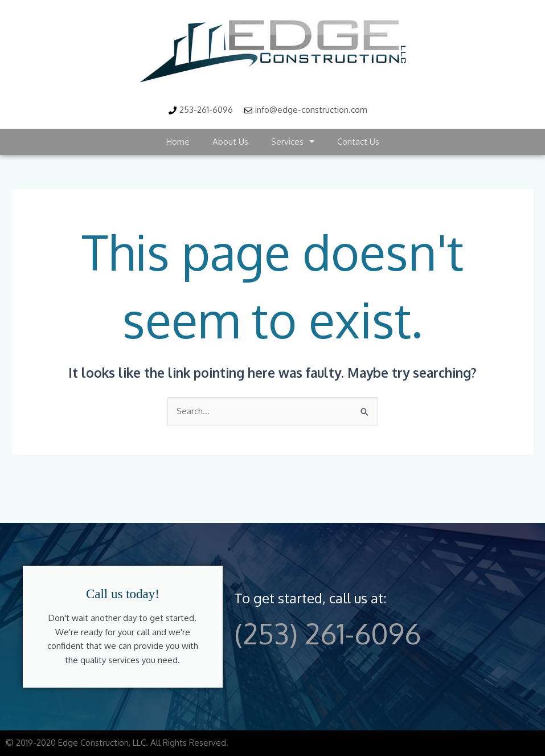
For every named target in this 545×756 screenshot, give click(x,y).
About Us (230, 142)
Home (178, 142)
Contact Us (358, 142)
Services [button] (293, 142)
